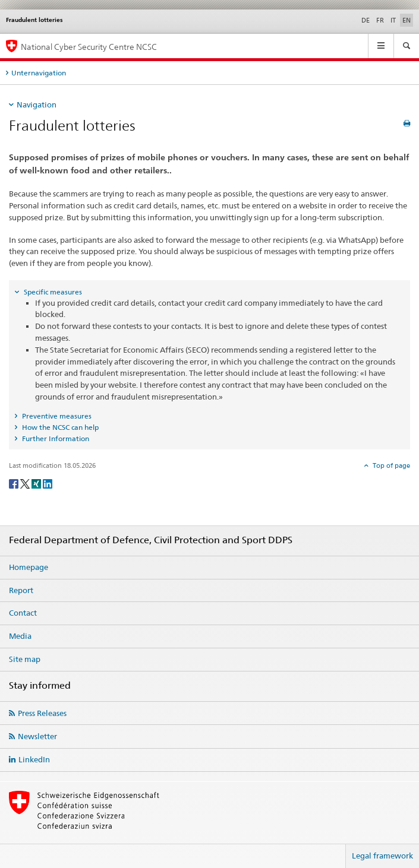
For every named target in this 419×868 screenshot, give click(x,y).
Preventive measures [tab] (56, 416)
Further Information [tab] (55, 438)
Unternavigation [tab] (39, 73)
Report (21, 590)
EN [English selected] (407, 20)
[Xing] (37, 483)
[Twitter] (26, 483)
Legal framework (382, 856)
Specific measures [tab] (52, 292)
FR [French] (380, 20)
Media (20, 636)
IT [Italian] (393, 20)
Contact (23, 613)
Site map (25, 659)
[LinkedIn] (48, 483)
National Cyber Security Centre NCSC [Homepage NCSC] (89, 47)
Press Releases (42, 713)
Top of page (390, 465)
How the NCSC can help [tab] (59, 427)
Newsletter (37, 736)
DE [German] (366, 20)
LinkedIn (34, 759)
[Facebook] (15, 483)
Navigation (37, 104)
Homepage (29, 567)
